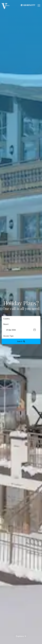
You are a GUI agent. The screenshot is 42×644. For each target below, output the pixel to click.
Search (21, 341)
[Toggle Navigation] (39, 5)
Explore (21, 636)
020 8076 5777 (28, 5)
